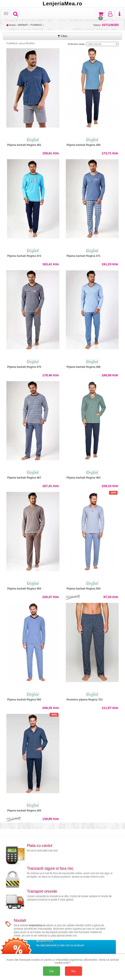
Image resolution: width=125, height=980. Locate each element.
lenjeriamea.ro (37, 925)
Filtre (63, 36)
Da (52, 971)
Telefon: (106, 25)
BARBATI (23, 25)
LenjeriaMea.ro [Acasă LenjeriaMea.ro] (62, 4)
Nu (73, 971)
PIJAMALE (36, 25)
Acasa (11, 25)
